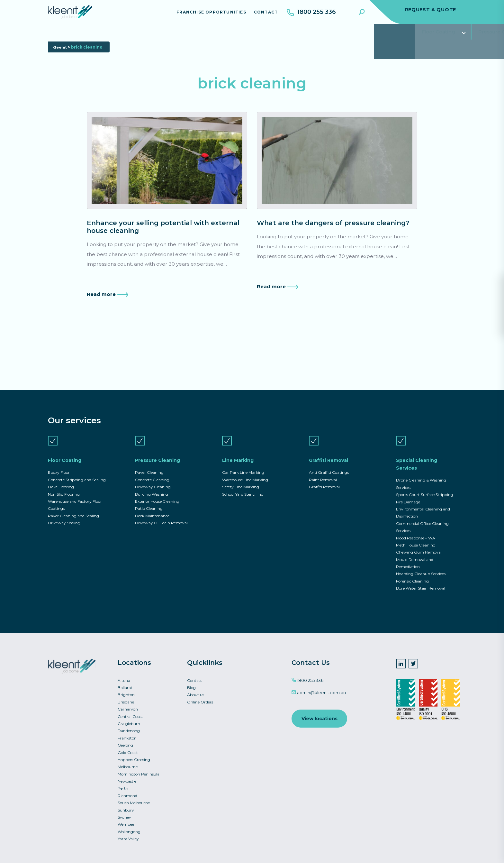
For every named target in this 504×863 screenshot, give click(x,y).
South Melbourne (134, 800)
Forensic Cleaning (412, 573)
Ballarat (125, 680)
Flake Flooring (61, 475)
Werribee (126, 823)
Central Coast (130, 710)
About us (196, 688)
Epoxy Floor (59, 459)
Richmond (127, 793)
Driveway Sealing (64, 512)
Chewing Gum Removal (419, 542)
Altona (124, 673)
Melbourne (128, 763)
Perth (123, 785)
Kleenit (60, 57)
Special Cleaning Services (320, 37)
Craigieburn (129, 718)
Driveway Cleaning (153, 475)
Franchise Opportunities (207, 14)
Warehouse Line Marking (245, 467)
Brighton (126, 688)
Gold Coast (128, 748)
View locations (320, 711)
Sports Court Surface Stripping (425, 482)
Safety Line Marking (241, 475)
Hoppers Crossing (134, 755)
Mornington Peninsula (139, 771)
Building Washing (152, 482)
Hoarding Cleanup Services (421, 565)
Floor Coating (70, 37)
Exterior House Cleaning (157, 490)
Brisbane (126, 695)
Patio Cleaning (149, 497)
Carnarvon (128, 703)
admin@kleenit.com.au (319, 685)
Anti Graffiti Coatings (329, 459)
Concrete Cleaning (152, 467)
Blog (191, 680)
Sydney (124, 816)
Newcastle (127, 778)
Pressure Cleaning (130, 37)
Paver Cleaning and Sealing (73, 505)
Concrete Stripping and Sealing (77, 467)
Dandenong (129, 725)
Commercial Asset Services (407, 37)
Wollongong (129, 831)
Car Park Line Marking (243, 459)
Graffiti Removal (247, 37)
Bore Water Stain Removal (421, 580)
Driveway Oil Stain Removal (161, 512)
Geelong (125, 740)
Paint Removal (323, 467)
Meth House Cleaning (416, 535)
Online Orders (200, 695)
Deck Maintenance (152, 505)
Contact (262, 14)
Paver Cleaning (149, 459)
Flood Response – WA (416, 528)
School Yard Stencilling (243, 482)
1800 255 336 (307, 673)
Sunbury (126, 808)
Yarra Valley (128, 838)
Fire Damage (408, 490)
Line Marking (190, 37)
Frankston (127, 733)
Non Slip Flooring (64, 482)
